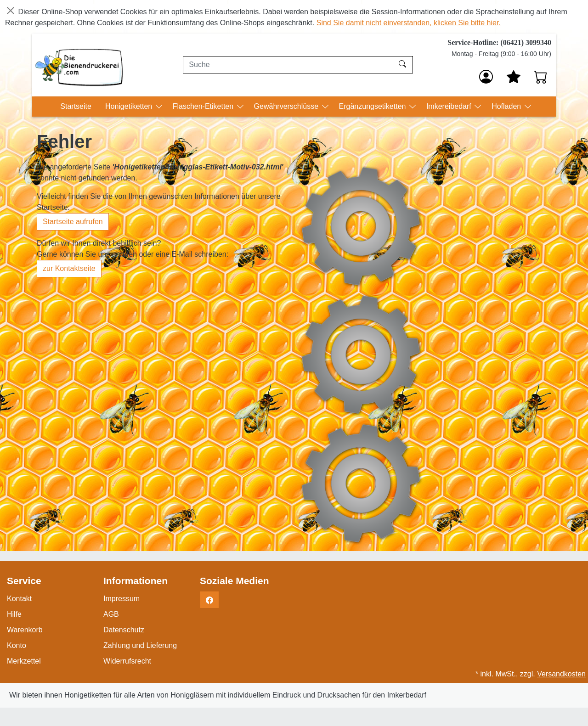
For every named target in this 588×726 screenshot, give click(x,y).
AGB (111, 614)
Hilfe (14, 614)
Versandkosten (561, 674)
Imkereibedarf (450, 106)
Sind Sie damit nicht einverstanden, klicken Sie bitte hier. (409, 23)
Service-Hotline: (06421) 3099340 (499, 42)
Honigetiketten (130, 106)
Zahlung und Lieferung (140, 645)
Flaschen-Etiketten (204, 106)
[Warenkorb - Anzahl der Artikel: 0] (541, 77)
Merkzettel (24, 661)
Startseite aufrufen (73, 222)
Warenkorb (25, 630)
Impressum (122, 599)
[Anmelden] (486, 77)
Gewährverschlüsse (287, 106)
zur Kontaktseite (69, 268)
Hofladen (507, 106)
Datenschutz (124, 630)
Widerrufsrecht (127, 661)
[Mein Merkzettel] (514, 77)
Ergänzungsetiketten (373, 106)
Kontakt (19, 599)
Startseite (76, 106)
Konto (17, 645)
